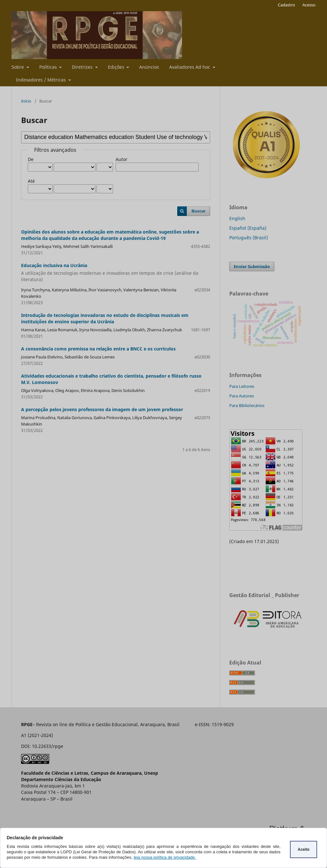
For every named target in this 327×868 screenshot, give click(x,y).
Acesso (309, 5)
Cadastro (286, 5)
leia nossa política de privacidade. (165, 857)
